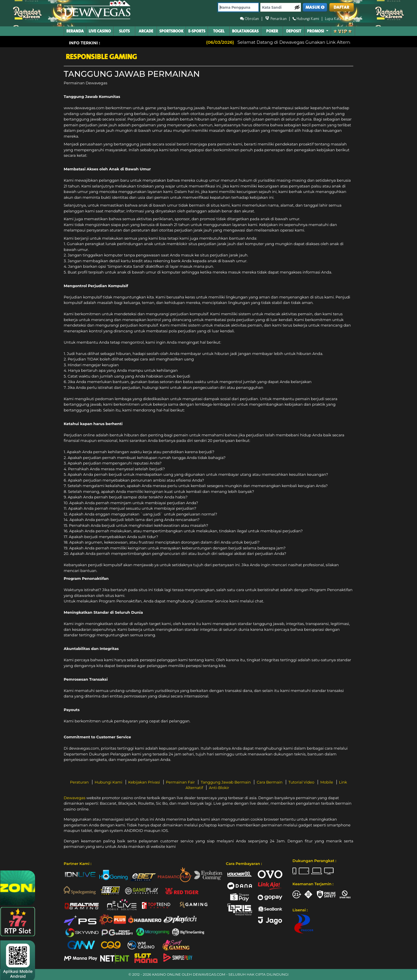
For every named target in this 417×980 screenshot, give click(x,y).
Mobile (327, 782)
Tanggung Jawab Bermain (226, 782)
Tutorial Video (302, 782)
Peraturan (80, 782)
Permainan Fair (181, 782)
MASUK (315, 7)
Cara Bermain (270, 782)
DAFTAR (341, 7)
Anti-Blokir (219, 788)
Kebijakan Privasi (145, 782)
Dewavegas (75, 798)
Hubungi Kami (109, 782)
